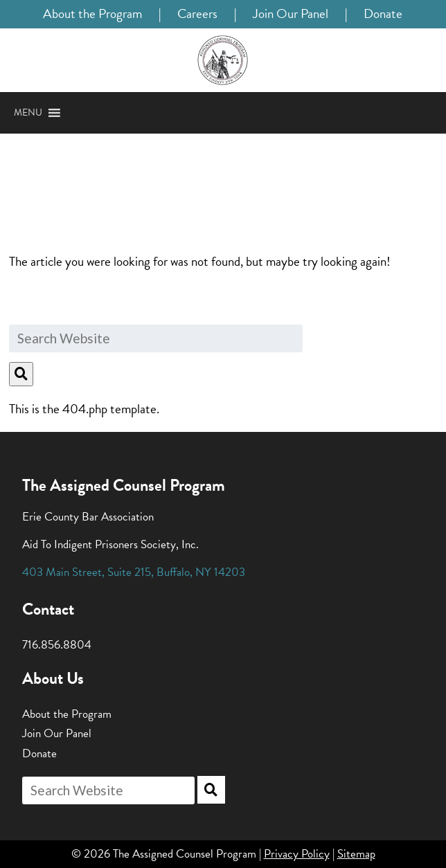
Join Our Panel (291, 13)
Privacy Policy (297, 854)
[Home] (223, 61)
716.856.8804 (57, 645)
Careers (197, 13)
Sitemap (356, 854)
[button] (28, 113)
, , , (134, 572)
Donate (383, 13)
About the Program (92, 13)
